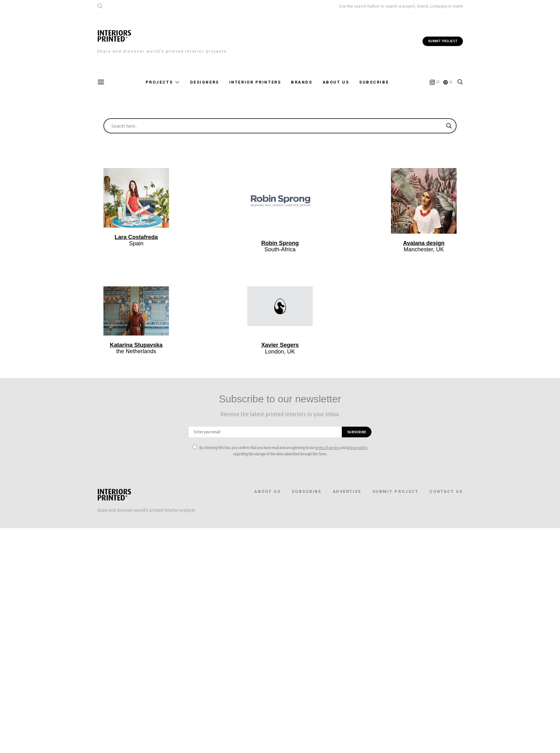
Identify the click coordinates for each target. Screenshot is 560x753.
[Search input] (277, 126)
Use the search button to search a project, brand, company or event (401, 6)
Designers (205, 82)
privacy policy (357, 448)
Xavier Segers (280, 345)
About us (336, 82)
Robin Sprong (280, 243)
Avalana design (424, 243)
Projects (159, 82)
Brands (302, 82)
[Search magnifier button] (449, 126)
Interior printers (255, 82)
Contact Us (446, 491)
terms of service (327, 448)
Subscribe (374, 82)
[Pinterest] (448, 82)
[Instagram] (435, 82)
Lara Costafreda (136, 237)
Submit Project (396, 491)
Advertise (347, 491)
